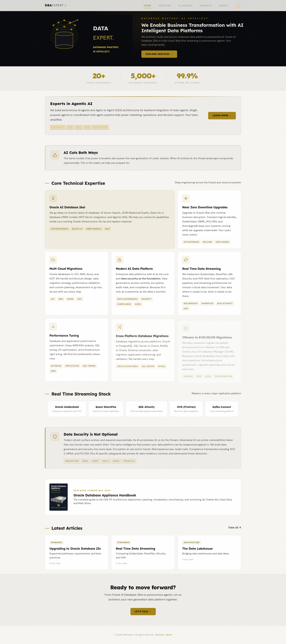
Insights (206, 6)
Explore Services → (159, 54)
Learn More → (222, 115)
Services (165, 6)
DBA (56, 5)
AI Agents (185, 6)
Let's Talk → (143, 611)
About (224, 6)
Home (148, 6)
